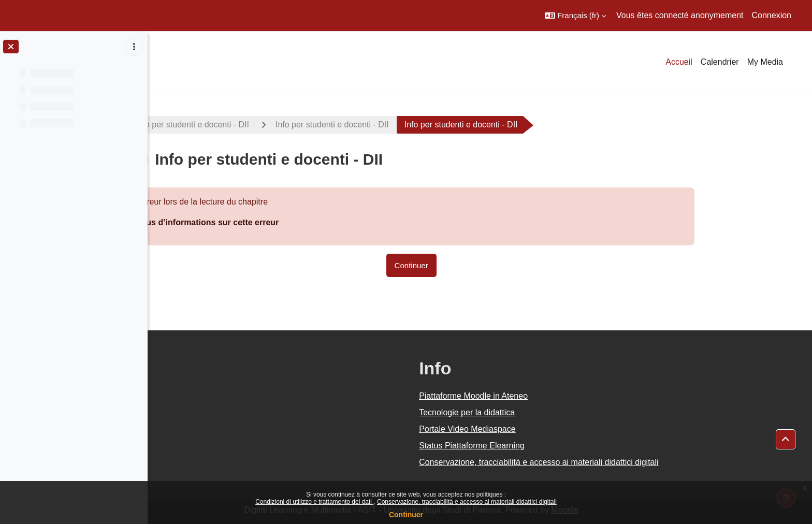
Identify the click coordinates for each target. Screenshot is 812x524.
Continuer (406, 515)
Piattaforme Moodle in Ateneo (542, 396)
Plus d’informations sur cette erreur (277, 222)
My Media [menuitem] (765, 62)
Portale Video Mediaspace (536, 429)
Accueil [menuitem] (679, 62)
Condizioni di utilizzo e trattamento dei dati (314, 502)
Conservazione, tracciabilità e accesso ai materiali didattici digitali (467, 502)
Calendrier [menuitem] (720, 62)
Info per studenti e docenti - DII (261, 125)
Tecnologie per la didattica (536, 412)
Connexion (772, 15)
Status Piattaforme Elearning (541, 446)
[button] (575, 16)
